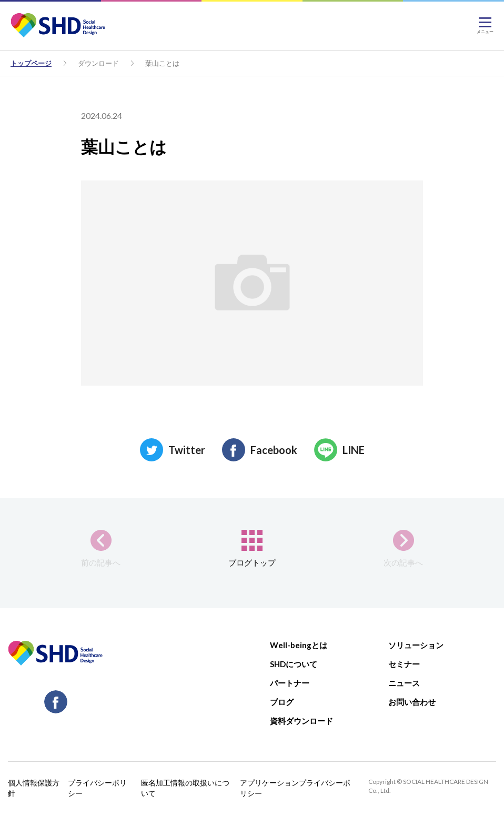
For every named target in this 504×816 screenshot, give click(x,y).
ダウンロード (98, 63)
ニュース (404, 683)
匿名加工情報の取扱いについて (185, 788)
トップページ (31, 63)
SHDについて (294, 664)
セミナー (404, 664)
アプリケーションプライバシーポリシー (295, 788)
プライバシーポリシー (97, 788)
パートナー (290, 683)
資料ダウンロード (301, 721)
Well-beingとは (299, 645)
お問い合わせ (412, 702)
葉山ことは (162, 63)
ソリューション (416, 645)
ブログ (282, 702)
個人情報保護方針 (34, 788)
